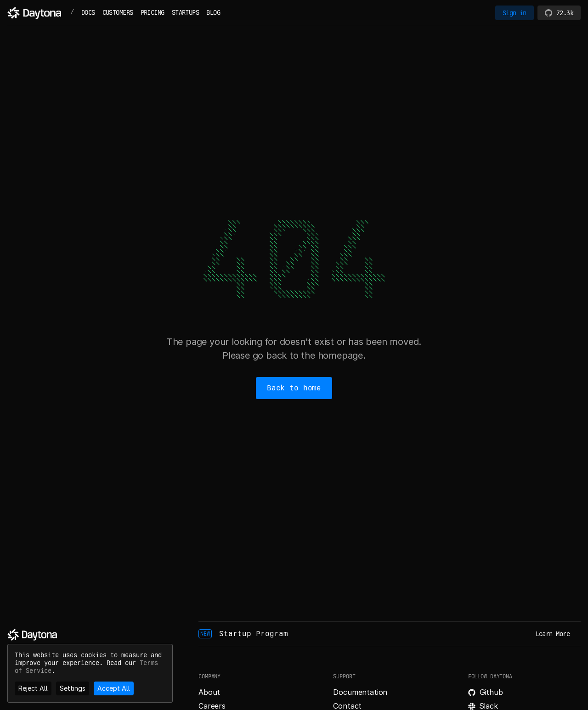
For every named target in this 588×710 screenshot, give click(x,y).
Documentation (360, 692)
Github (491, 692)
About (209, 692)
